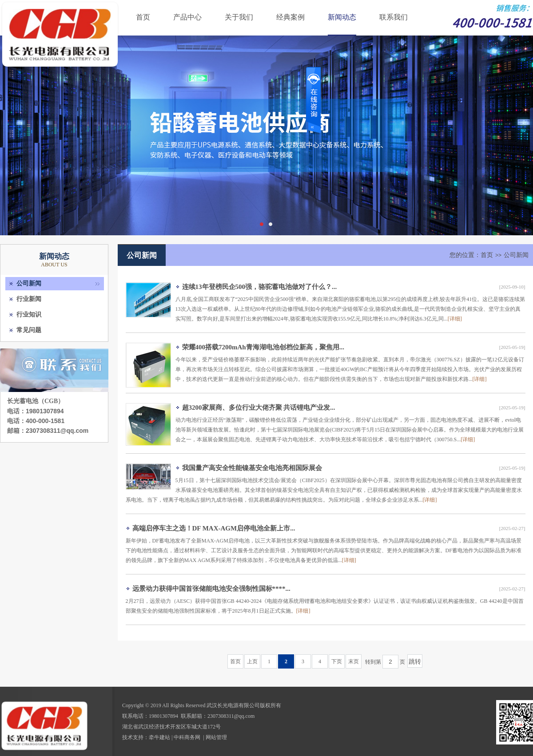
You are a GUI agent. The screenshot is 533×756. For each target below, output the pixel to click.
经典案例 (290, 17)
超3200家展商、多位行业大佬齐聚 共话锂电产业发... (259, 408)
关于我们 (239, 17)
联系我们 (394, 17)
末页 (354, 661)
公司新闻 (29, 283)
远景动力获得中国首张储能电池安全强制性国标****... (211, 589)
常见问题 (29, 330)
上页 (252, 661)
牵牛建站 (159, 737)
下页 (337, 661)
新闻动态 (342, 17)
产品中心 (187, 17)
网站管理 (216, 737)
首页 (143, 17)
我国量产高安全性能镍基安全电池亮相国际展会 (252, 468)
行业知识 (29, 315)
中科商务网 (187, 737)
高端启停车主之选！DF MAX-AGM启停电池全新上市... (214, 528)
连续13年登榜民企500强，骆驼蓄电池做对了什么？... (260, 287)
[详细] (455, 319)
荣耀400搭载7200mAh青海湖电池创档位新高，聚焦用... (263, 347)
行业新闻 (29, 299)
